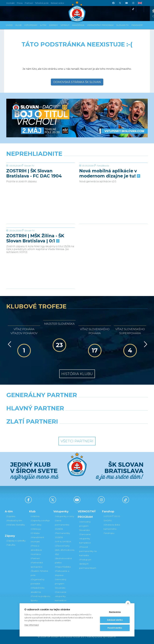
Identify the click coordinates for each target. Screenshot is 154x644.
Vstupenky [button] (31, 25)
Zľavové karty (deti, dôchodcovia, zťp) (65, 550)
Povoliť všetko (115, 628)
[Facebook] (113, 3)
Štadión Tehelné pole (39, 573)
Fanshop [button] (137, 25)
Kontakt (35, 542)
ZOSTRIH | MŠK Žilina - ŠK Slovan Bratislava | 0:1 (35, 261)
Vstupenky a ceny (64, 516)
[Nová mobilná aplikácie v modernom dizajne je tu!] (113, 174)
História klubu (77, 374)
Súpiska (11, 516)
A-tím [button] (43, 25)
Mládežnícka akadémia (38, 590)
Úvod (9, 25)
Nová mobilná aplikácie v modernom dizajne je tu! (109, 196)
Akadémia (78, 25)
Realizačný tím (14, 520)
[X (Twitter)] (120, 3)
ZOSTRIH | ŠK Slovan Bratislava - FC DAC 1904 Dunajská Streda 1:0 (34, 196)
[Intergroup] (59, 429)
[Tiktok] (133, 9)
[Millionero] (101, 416)
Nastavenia (115, 612)
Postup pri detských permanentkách (88, 564)
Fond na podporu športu (40, 598)
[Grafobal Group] (95, 429)
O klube (35, 533)
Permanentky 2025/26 (62, 535)
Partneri (35, 558)
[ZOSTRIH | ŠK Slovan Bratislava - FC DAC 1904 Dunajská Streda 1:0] (41, 174)
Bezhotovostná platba (63, 560)
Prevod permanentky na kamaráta (88, 551)
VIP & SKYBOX (63, 542)
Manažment (37, 537)
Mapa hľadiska (63, 567)
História (35, 516)
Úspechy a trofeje (40, 520)
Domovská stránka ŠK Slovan (77, 82)
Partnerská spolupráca (37, 565)
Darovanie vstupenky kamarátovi (61, 596)
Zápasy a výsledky (16, 541)
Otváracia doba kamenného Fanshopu (112, 529)
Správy (65, 25)
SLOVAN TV (122, 25)
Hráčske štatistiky (16, 525)
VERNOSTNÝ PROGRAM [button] (100, 25)
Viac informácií (32, 625)
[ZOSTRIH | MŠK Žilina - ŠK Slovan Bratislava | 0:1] (41, 239)
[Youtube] (126, 3)
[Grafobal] (53, 416)
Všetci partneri (77, 441)
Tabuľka (11, 545)
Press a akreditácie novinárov (36, 550)
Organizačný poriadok (38, 581)
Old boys (36, 529)
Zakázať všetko (115, 620)
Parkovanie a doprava (62, 573)
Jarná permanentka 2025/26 (62, 525)
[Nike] (77, 403)
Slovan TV (29, 188)
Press (20, 3)
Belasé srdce (57, 3)
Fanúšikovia (103, 188)
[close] (128, 603)
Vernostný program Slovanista (61, 584)
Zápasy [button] (53, 25)
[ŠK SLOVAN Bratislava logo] (77, 11)
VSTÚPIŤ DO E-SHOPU (112, 518)
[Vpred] (145, 344)
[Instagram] (133, 3)
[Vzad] (9, 344)
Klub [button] (18, 25)
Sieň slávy (36, 525)
